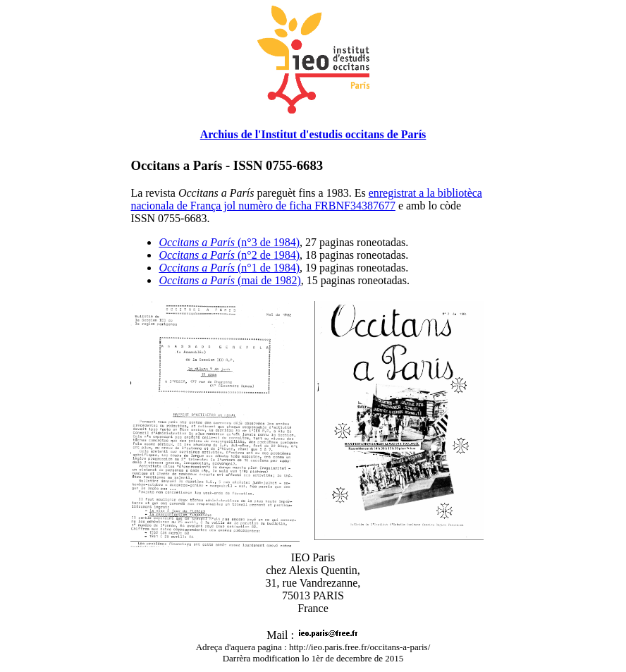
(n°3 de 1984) (229, 242)
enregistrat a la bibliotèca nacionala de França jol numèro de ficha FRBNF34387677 (306, 199)
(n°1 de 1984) (229, 268)
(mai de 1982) (229, 280)
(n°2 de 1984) (229, 255)
